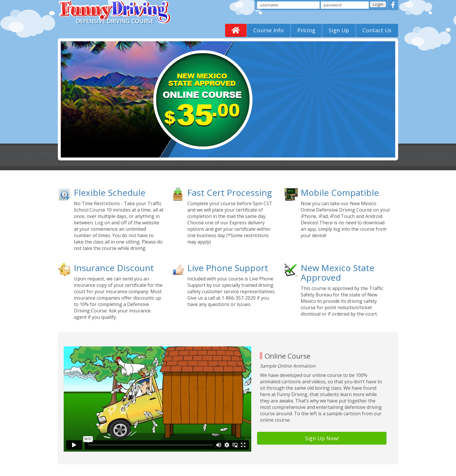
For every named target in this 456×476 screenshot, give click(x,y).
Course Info (269, 30)
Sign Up (339, 30)
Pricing (306, 30)
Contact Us (377, 30)
